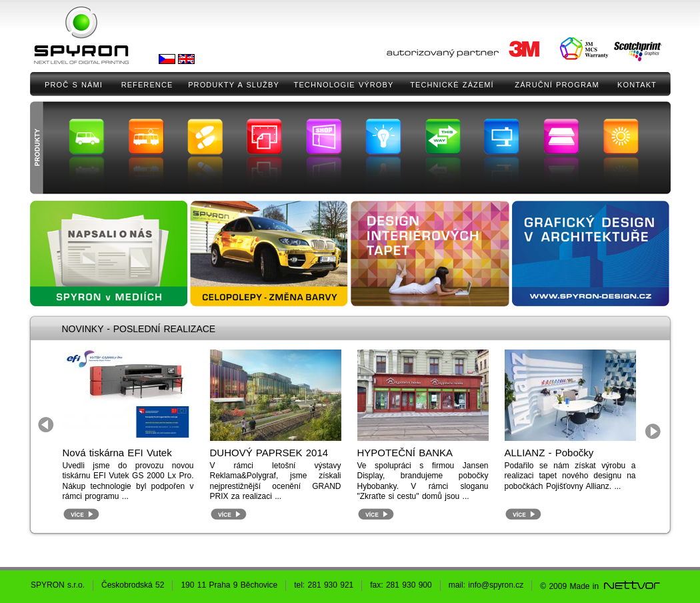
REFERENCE (147, 85)
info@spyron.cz (496, 585)
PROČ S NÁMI (74, 85)
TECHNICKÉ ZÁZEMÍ (452, 85)
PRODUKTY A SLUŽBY (234, 85)
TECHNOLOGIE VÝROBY (344, 85)
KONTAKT (637, 85)
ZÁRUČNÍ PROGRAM (557, 85)
